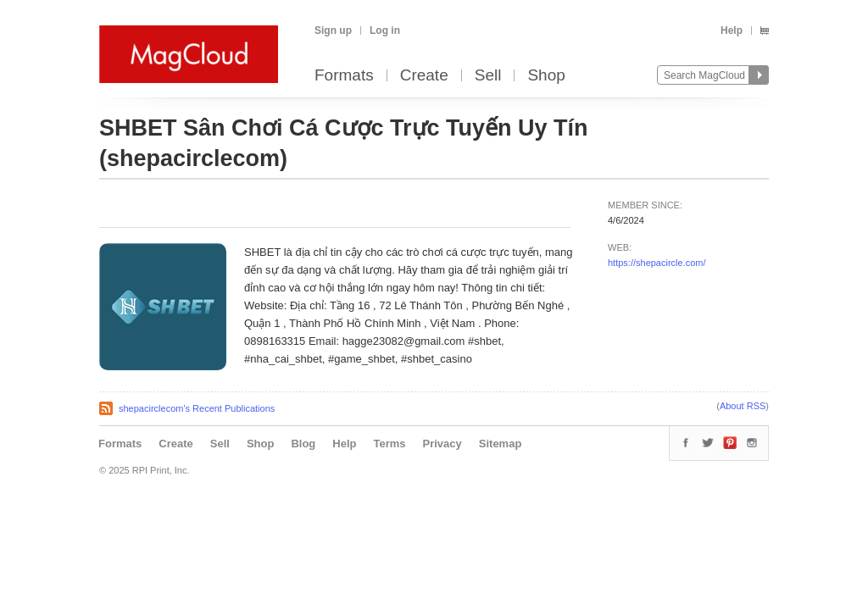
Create (424, 76)
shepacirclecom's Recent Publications (197, 408)
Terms (389, 444)
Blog (303, 444)
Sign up (333, 30)
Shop (546, 76)
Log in (385, 30)
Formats (344, 76)
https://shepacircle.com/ (657, 263)
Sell (488, 76)
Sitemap (501, 444)
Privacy (442, 444)
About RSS (743, 406)
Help (732, 30)
